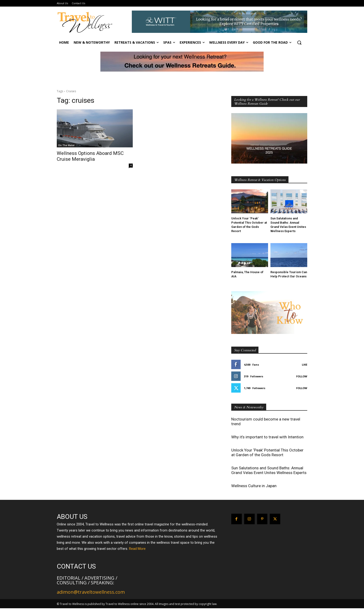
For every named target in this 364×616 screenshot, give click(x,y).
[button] (299, 42)
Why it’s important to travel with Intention (267, 437)
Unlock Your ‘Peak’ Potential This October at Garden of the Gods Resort (267, 452)
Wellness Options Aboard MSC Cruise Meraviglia (90, 156)
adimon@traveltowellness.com (91, 592)
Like (305, 365)
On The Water (66, 145)
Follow (302, 376)
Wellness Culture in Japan (254, 486)
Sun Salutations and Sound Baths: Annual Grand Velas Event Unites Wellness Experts (269, 470)
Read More (137, 549)
